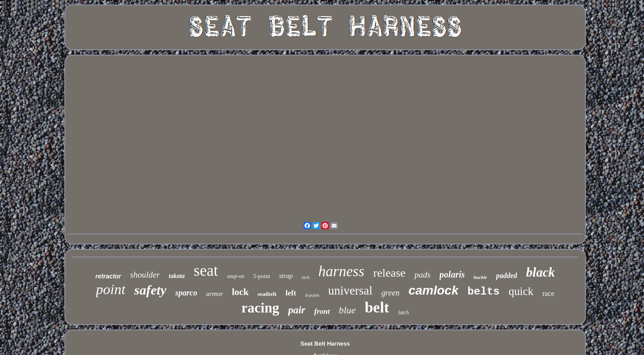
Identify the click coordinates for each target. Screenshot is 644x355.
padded (506, 276)
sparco (186, 293)
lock (240, 292)
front (322, 311)
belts (483, 292)
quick (521, 291)
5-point (262, 276)
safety (150, 290)
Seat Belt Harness (325, 344)
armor (215, 294)
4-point (312, 295)
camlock (433, 290)
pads (423, 275)
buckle (480, 277)
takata (177, 276)
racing (260, 308)
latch (403, 312)
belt (377, 307)
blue (347, 310)
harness (341, 271)
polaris (452, 274)
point (111, 289)
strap (286, 276)
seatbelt (267, 294)
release (390, 273)
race (549, 293)
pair (297, 310)
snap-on (236, 276)
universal (350, 291)
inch (306, 277)
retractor (108, 276)
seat (206, 271)
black (540, 272)
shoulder (145, 275)
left (291, 293)
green (390, 293)
